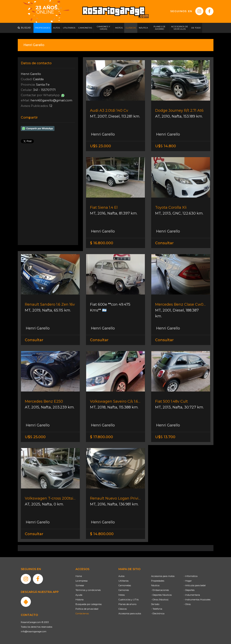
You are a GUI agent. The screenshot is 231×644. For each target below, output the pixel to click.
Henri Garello (102, 134)
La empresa (82, 581)
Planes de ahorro (127, 604)
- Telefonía (157, 609)
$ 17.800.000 (101, 437)
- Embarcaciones (160, 590)
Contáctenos (82, 613)
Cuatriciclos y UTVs (129, 600)
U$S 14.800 (166, 146)
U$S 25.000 (35, 437)
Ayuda (79, 595)
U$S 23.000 (100, 146)
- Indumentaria (192, 595)
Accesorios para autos (130, 613)
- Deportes (189, 590)
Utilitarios (123, 581)
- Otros (187, 604)
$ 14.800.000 (102, 534)
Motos (122, 595)
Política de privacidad (87, 609)
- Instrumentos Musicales (197, 600)
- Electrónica (158, 613)
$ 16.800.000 (102, 243)
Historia (79, 600)
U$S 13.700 (165, 437)
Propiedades (158, 581)
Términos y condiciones (88, 590)
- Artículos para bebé (195, 585)
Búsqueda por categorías (89, 604)
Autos (121, 576)
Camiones (124, 590)
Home (79, 576)
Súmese (80, 585)
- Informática (191, 576)
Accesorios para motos (163, 576)
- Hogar (188, 581)
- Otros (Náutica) (160, 600)
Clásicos (123, 609)
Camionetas (125, 585)
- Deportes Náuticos (161, 595)
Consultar (164, 243)
